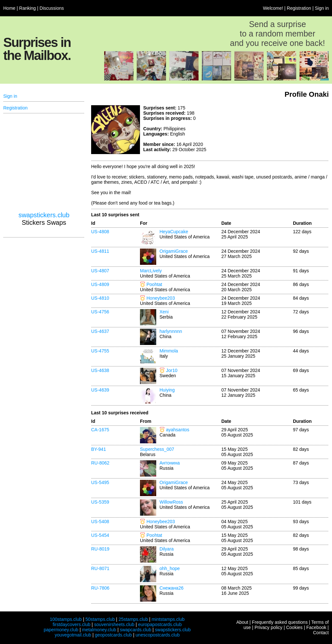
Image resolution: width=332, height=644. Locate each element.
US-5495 (100, 482)
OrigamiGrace (174, 251)
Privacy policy (269, 627)
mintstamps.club (168, 619)
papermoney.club (61, 630)
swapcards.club (136, 630)
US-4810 (100, 298)
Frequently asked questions (280, 622)
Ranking (28, 8)
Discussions (52, 8)
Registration (299, 8)
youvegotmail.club (73, 635)
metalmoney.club (99, 630)
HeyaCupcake (174, 232)
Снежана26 (172, 588)
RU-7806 (100, 588)
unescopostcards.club (158, 635)
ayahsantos (178, 430)
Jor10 (172, 370)
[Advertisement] (44, 163)
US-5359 (100, 502)
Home (9, 8)
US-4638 (100, 370)
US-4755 (100, 351)
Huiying (167, 390)
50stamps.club (100, 619)
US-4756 (100, 312)
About (242, 622)
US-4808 (100, 232)
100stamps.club (66, 619)
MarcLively (151, 271)
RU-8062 (100, 463)
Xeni (164, 312)
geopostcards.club (114, 635)
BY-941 (98, 449)
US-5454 (100, 535)
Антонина (170, 463)
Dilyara (167, 549)
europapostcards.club (160, 624)
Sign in (322, 8)
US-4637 (100, 331)
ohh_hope (170, 568)
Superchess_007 (157, 449)
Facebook (316, 627)
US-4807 (100, 271)
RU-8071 (100, 568)
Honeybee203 (161, 298)
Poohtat (154, 284)
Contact (321, 633)
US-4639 (100, 390)
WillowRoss (171, 502)
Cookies (294, 627)
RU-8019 (100, 549)
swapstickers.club (44, 215)
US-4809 (100, 284)
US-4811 (100, 251)
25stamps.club (133, 619)
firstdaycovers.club (72, 624)
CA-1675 (100, 430)
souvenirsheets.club (114, 624)
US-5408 (100, 522)
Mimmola (169, 351)
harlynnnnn (171, 331)
